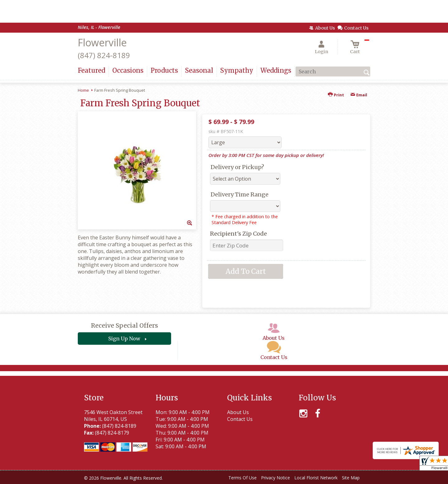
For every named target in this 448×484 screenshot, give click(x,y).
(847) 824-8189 (104, 55)
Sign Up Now (124, 339)
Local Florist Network (316, 478)
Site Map (351, 478)
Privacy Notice (275, 478)
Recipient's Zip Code (238, 234)
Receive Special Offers (124, 325)
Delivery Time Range (240, 194)
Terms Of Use (243, 478)
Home (83, 90)
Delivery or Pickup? (237, 167)
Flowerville (102, 42)
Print (336, 95)
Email (359, 95)
